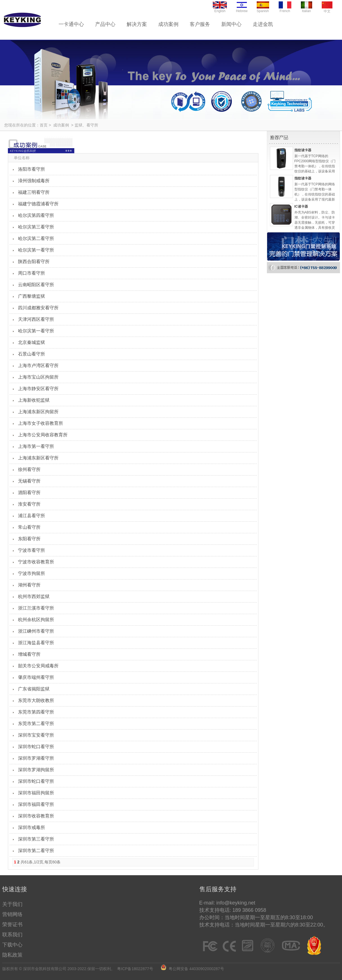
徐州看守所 (29, 469)
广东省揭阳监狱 (34, 689)
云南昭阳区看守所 (36, 285)
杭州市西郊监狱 (34, 596)
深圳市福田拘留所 (36, 793)
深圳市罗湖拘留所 (36, 770)
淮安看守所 (29, 504)
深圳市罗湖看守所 (36, 758)
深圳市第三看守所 (36, 839)
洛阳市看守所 (32, 169)
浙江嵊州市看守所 (36, 631)
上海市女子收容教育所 (41, 423)
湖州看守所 (29, 585)
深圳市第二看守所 (36, 851)
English (220, 7)
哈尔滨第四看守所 (36, 215)
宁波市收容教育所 (36, 562)
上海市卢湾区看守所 (38, 365)
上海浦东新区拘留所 (38, 412)
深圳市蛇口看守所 (36, 747)
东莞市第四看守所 (36, 712)
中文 (327, 7)
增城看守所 (29, 654)
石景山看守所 (32, 354)
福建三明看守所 (34, 192)
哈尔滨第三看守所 (36, 227)
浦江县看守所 (32, 516)
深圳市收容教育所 (36, 816)
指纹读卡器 (303, 150)
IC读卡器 (301, 206)
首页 (44, 125)
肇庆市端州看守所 (36, 677)
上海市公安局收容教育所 (43, 435)
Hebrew (242, 7)
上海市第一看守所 (36, 446)
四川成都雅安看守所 (38, 308)
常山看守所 (29, 527)
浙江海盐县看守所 (36, 643)
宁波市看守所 (32, 550)
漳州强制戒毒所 (34, 181)
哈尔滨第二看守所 (36, 238)
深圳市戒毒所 (32, 827)
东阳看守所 (29, 539)
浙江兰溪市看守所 (36, 608)
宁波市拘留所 (32, 573)
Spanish (263, 7)
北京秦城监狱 (32, 342)
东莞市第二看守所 (36, 724)
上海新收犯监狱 (34, 400)
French (285, 7)
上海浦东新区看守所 (38, 458)
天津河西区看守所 (36, 319)
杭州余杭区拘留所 (36, 620)
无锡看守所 (29, 481)
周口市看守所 (32, 273)
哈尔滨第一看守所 (36, 250)
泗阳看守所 (29, 493)
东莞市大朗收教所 (36, 700)
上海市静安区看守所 (38, 389)
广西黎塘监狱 (32, 296)
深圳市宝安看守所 (36, 735)
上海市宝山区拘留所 (38, 377)
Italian (307, 7)
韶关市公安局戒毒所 (38, 666)
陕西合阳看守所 (34, 262)
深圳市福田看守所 (36, 804)
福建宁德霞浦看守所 (38, 204)
